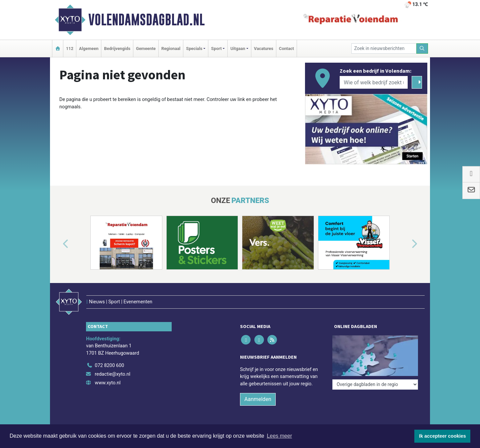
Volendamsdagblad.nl (146, 20)
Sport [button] (216, 48)
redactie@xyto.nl (112, 374)
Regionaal (171, 48)
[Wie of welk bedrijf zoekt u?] (374, 82)
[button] (58, 244)
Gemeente (146, 48)
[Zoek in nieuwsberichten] (384, 48)
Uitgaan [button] (238, 48)
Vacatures (264, 48)
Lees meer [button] (279, 436)
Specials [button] (194, 48)
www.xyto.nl (107, 383)
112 (70, 48)
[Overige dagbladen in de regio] (375, 384)
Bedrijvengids (117, 48)
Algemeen (89, 48)
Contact (286, 48)
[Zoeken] (422, 48)
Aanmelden (258, 399)
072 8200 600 (109, 365)
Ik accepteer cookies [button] (442, 436)
